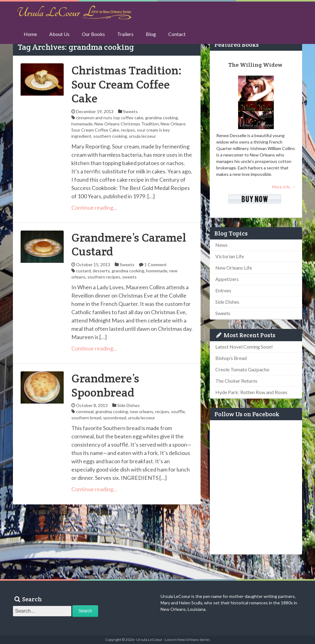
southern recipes (104, 277)
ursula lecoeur (142, 136)
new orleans (142, 411)
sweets (129, 277)
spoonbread (115, 418)
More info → (284, 187)
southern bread (86, 418)
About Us (59, 34)
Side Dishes (128, 405)
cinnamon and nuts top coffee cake (110, 118)
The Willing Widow (255, 65)
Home (30, 34)
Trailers (125, 34)
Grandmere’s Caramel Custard (129, 245)
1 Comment (156, 265)
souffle (178, 411)
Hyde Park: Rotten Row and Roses (251, 392)
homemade (82, 124)
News (221, 245)
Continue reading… (94, 207)
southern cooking (110, 136)
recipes (128, 130)
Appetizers (227, 279)
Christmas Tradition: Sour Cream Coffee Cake (127, 84)
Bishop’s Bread (231, 358)
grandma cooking (161, 118)
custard (83, 271)
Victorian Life (230, 256)
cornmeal (85, 411)
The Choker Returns (236, 381)
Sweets (130, 111)
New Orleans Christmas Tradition (127, 124)
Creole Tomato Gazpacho (242, 369)
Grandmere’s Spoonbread (105, 385)
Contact (177, 34)
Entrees (223, 290)
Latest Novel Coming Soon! (244, 347)
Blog (151, 34)
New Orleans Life (234, 268)
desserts (101, 271)
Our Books (93, 34)
